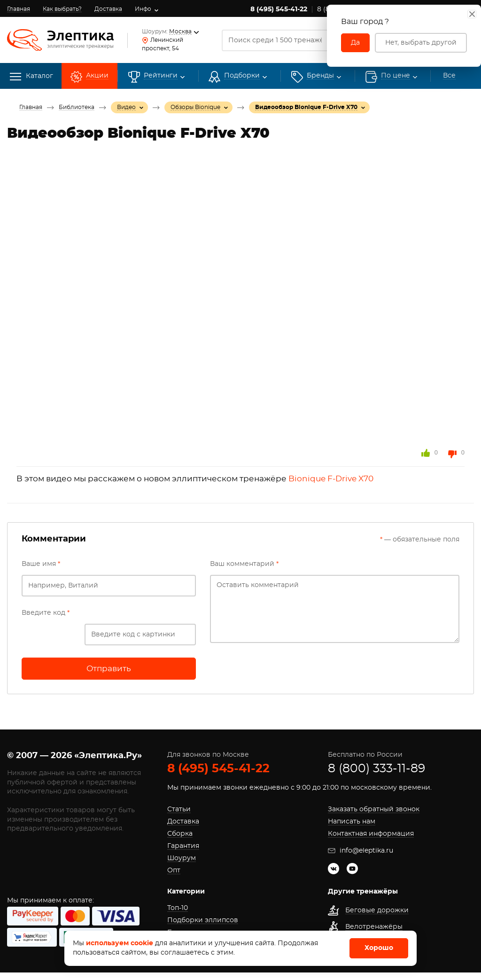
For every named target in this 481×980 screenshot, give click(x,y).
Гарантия (183, 846)
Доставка (108, 9)
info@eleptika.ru (361, 851)
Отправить (109, 669)
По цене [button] (396, 76)
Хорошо (379, 948)
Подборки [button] (242, 76)
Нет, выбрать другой (421, 43)
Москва (182, 31)
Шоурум (182, 858)
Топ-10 (178, 908)
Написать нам (352, 822)
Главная (19, 9)
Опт (174, 870)
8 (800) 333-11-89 (376, 769)
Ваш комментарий (244, 564)
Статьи (179, 809)
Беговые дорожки (377, 910)
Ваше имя (41, 564)
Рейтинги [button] (161, 76)
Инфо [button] (143, 9)
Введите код (46, 613)
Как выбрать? (62, 9)
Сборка (180, 834)
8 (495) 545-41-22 (279, 9)
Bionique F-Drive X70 (331, 479)
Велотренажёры (374, 927)
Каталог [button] (31, 77)
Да (355, 43)
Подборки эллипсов (203, 920)
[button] (320, 76)
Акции (97, 76)
